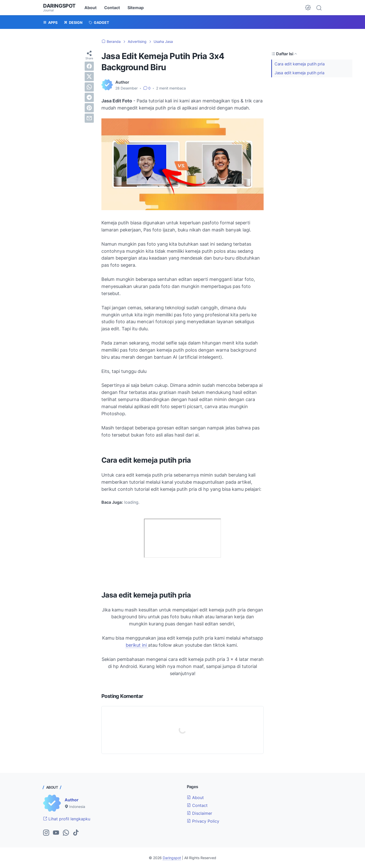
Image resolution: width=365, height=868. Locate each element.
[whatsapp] (89, 87)
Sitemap (136, 8)
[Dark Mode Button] (308, 8)
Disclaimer (199, 813)
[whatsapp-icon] (66, 833)
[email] (89, 118)
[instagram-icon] (46, 833)
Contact (112, 8)
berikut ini (137, 645)
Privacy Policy (203, 821)
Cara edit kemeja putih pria (300, 64)
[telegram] (89, 97)
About (90, 8)
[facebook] (89, 66)
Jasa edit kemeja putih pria (299, 73)
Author (72, 800)
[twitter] (89, 77)
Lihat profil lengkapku (67, 819)
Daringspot (59, 6)
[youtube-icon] (56, 833)
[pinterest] (89, 108)
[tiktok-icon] (76, 833)
